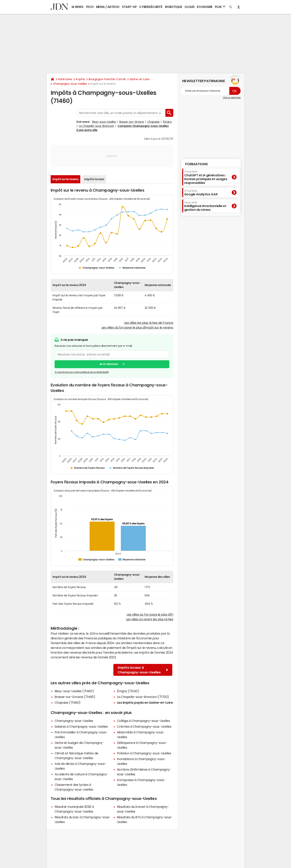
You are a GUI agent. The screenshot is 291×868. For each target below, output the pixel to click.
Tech (90, 7)
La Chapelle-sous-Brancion (97, 126)
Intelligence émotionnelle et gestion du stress (205, 206)
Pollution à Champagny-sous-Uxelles (144, 753)
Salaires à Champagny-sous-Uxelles (81, 726)
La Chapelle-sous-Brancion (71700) (143, 697)
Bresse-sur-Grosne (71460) (75, 697)
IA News (78, 7)
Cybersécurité (151, 7)
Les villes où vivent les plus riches (150, 619)
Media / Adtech (108, 7)
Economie (205, 7)
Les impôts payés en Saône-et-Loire (145, 703)
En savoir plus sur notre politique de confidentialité (82, 372)
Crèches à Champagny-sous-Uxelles (144, 726)
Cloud (190, 7)
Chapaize (154, 122)
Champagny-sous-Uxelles (70, 84)
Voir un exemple (232, 98)
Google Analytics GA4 (201, 193)
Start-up (129, 7)
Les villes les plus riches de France (149, 323)
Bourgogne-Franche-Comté (107, 79)
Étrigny (167, 122)
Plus (220, 7)
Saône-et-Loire (139, 79)
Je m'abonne (109, 364)
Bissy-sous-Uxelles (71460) (74, 691)
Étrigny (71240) (128, 691)
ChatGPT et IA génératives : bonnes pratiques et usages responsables (206, 177)
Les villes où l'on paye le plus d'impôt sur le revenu (137, 327)
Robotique (174, 7)
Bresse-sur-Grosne (132, 122)
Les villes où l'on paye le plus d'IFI (150, 614)
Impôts (80, 79)
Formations (197, 164)
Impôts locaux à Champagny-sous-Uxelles (143, 670)
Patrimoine (65, 79)
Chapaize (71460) (68, 703)
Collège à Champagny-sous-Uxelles (144, 721)
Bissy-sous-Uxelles (104, 122)
